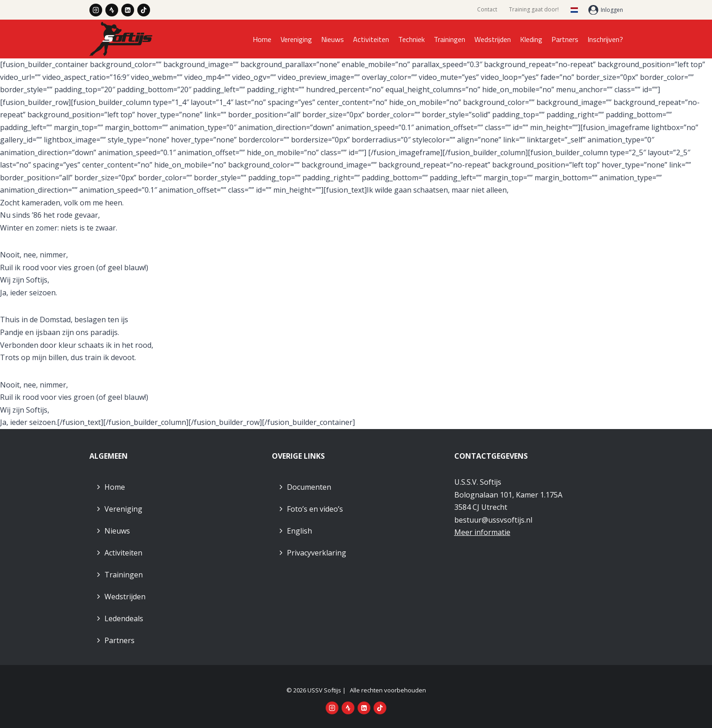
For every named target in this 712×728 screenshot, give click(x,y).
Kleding (531, 39)
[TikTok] (144, 10)
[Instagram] (96, 10)
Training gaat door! (534, 9)
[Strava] (112, 10)
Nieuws (333, 39)
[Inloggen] (606, 10)
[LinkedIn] (128, 10)
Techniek (411, 39)
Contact (487, 9)
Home (262, 39)
